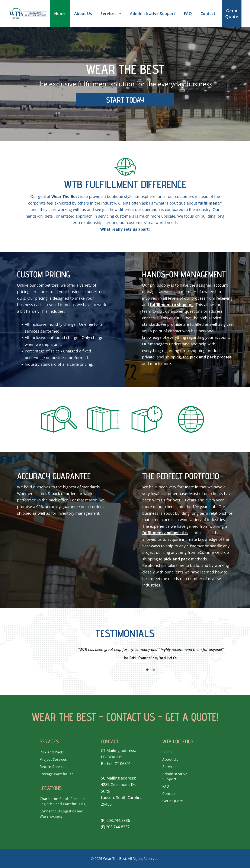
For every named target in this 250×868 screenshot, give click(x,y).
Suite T (107, 791)
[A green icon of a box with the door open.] (103, 419)
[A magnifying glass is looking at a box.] (59, 419)
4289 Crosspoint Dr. (119, 784)
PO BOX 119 (112, 757)
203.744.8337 (118, 827)
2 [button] (154, 670)
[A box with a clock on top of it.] (147, 419)
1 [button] (147, 670)
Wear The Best (115, 859)
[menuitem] (60, 14)
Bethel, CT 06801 (116, 763)
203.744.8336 (118, 820)
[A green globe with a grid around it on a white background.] (191, 419)
